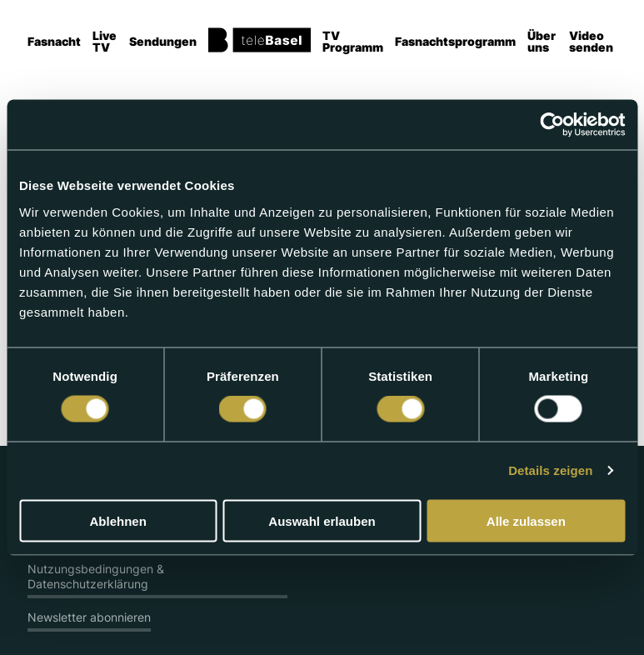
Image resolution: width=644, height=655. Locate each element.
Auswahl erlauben (322, 520)
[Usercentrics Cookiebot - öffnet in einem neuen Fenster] (552, 125)
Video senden (591, 41)
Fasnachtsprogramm (455, 41)
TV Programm (353, 41)
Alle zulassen (526, 520)
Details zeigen (550, 470)
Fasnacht (54, 41)
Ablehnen (118, 520)
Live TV (105, 41)
